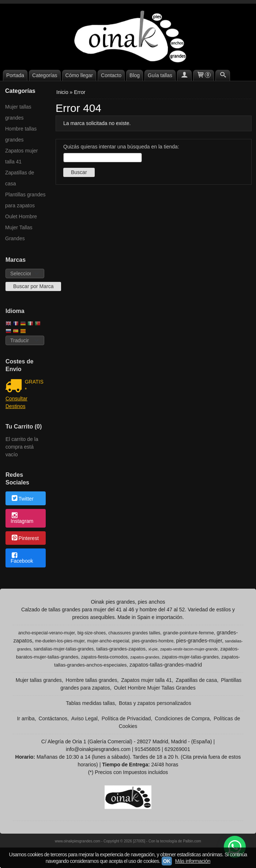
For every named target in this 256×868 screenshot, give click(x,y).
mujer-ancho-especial (108, 641)
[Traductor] (25, 340)
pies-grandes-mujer (199, 641)
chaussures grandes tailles (134, 633)
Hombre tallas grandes (21, 134)
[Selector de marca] (25, 273)
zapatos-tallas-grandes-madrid (166, 665)
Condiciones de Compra (182, 718)
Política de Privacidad (126, 718)
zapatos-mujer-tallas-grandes (190, 657)
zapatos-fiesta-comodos (104, 657)
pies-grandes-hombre (153, 641)
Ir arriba (26, 718)
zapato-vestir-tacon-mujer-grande (189, 649)
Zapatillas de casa (20, 178)
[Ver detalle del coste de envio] (15, 386)
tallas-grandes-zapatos (121, 649)
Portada (15, 75)
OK (167, 861)
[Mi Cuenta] (184, 75)
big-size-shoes (92, 633)
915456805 (147, 749)
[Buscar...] (223, 75)
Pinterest (25, 539)
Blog (135, 75)
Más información (193, 861)
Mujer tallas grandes (18, 112)
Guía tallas (160, 75)
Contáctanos (53, 718)
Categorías (45, 75)
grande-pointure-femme (189, 633)
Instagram (22, 518)
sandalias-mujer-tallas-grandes (64, 649)
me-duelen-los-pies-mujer (60, 641)
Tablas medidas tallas (90, 703)
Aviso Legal (84, 718)
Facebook (22, 558)
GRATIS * (34, 386)
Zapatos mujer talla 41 (21, 156)
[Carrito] (204, 75)
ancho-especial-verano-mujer (47, 633)
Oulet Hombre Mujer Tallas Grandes (21, 227)
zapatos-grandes (145, 657)
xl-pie (153, 649)
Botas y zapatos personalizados (155, 703)
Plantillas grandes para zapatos (25, 200)
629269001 (177, 749)
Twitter (22, 499)
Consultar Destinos (16, 402)
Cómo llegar (79, 75)
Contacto (111, 75)
